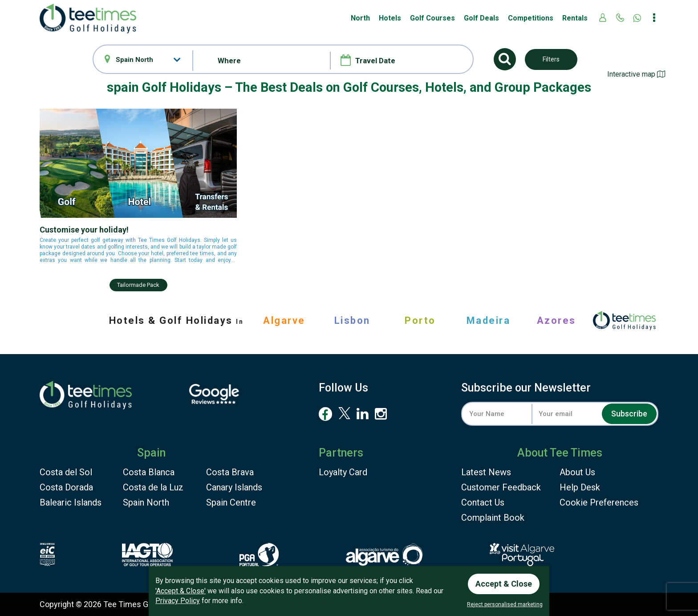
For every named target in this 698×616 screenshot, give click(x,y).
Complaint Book (493, 518)
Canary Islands (234, 487)
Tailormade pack (138, 285)
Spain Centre (231, 502)
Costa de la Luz (153, 487)
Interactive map (636, 74)
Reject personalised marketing (505, 604)
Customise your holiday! (84, 230)
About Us (577, 472)
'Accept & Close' (181, 591)
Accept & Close (504, 584)
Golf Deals (481, 18)
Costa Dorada (66, 487)
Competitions (531, 18)
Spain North (146, 502)
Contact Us (483, 502)
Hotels (390, 18)
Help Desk (580, 487)
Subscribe (629, 414)
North (360, 18)
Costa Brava (230, 472)
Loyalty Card (343, 472)
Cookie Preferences (599, 502)
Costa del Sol (66, 472)
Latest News (486, 472)
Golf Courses (432, 18)
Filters (551, 59)
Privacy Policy (178, 601)
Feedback (501, 487)
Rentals (575, 18)
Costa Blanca (149, 472)
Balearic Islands (71, 502)
